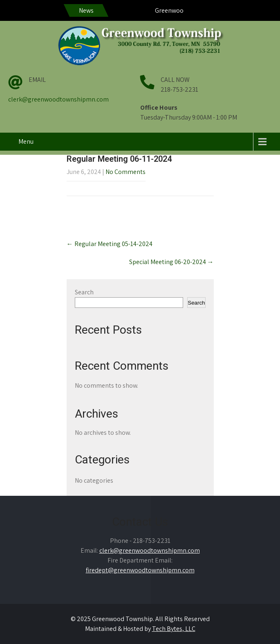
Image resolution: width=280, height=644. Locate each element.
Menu (26, 141)
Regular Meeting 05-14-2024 (110, 244)
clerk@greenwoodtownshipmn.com (58, 99)
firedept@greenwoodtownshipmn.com (140, 570)
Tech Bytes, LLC (174, 629)
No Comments (125, 172)
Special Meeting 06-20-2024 (171, 262)
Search (84, 292)
